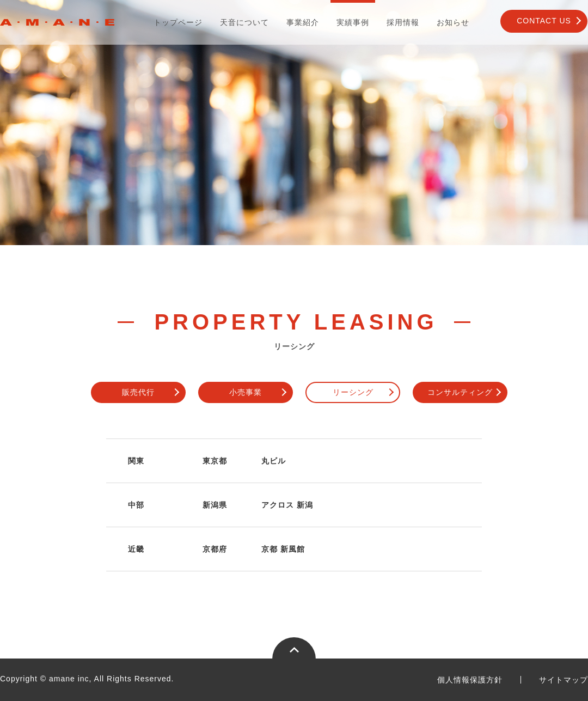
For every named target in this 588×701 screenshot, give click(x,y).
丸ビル (274, 461)
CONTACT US (544, 21)
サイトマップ (563, 680)
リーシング (353, 392)
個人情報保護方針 (470, 680)
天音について (244, 22)
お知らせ (453, 22)
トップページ (178, 22)
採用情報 (403, 22)
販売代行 (138, 392)
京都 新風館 (283, 549)
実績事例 (353, 22)
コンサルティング (460, 392)
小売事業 (246, 392)
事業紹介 (303, 22)
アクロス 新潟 (287, 505)
